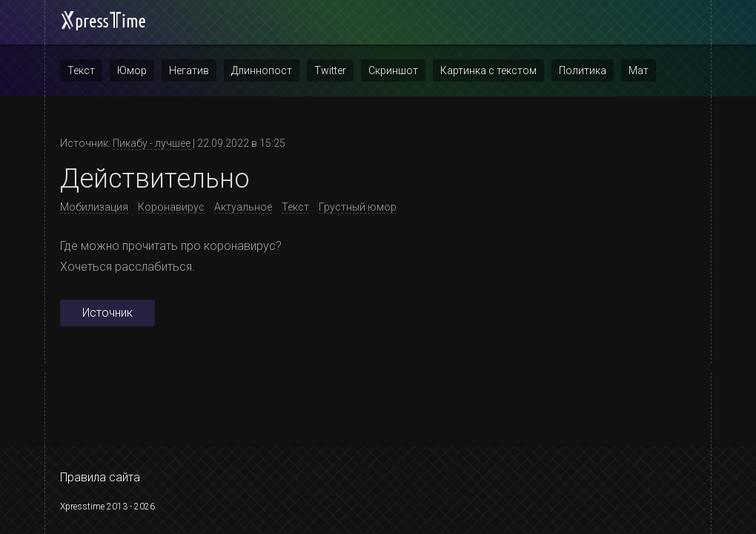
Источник (107, 313)
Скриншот (393, 70)
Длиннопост (262, 70)
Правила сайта (100, 477)
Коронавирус (171, 207)
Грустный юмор (358, 207)
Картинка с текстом (488, 70)
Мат (639, 70)
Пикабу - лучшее (152, 143)
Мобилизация (94, 207)
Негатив (189, 70)
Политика (583, 70)
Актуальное (243, 207)
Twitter (330, 70)
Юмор (132, 70)
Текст (81, 70)
